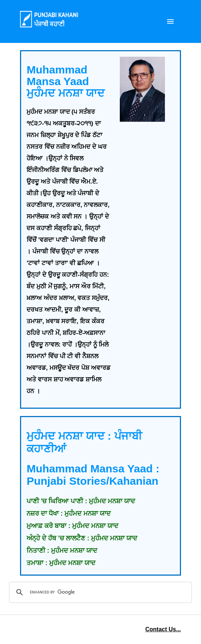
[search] (99, 592)
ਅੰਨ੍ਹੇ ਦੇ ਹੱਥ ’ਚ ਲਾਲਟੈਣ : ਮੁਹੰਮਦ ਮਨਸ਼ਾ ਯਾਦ (82, 538)
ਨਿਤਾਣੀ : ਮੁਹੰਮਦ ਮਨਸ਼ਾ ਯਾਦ (62, 551)
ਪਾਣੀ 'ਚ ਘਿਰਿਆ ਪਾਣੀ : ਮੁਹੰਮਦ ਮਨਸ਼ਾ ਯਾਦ (81, 501)
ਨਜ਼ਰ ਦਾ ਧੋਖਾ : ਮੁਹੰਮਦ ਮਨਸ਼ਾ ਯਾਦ (69, 513)
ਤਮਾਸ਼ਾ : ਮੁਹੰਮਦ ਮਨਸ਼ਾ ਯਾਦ (61, 563)
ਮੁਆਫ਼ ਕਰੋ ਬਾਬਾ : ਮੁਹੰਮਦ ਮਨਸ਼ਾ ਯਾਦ (72, 526)
